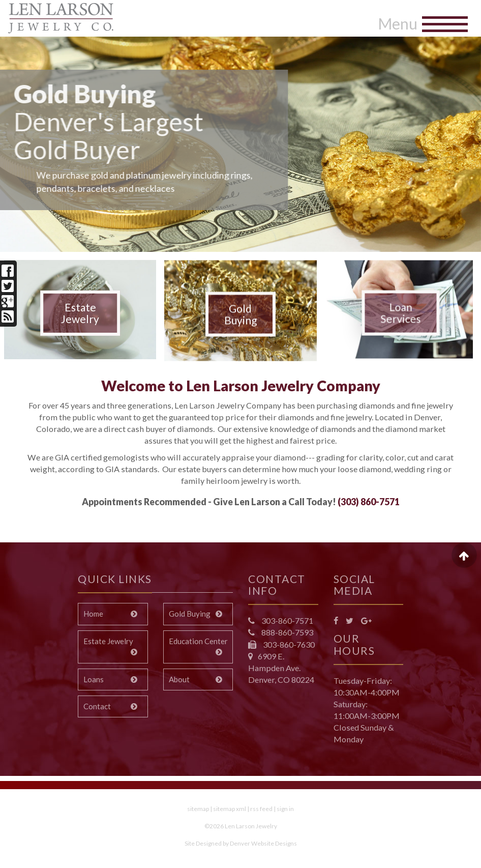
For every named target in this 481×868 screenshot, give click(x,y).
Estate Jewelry (80, 313)
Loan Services (401, 319)
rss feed (261, 809)
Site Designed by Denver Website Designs (241, 843)
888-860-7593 (287, 632)
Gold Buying (240, 321)
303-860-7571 (287, 620)
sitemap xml (230, 809)
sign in (285, 809)
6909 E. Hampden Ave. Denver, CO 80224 (281, 668)
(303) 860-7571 (369, 502)
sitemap (198, 809)
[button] (29, 140)
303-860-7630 (288, 644)
